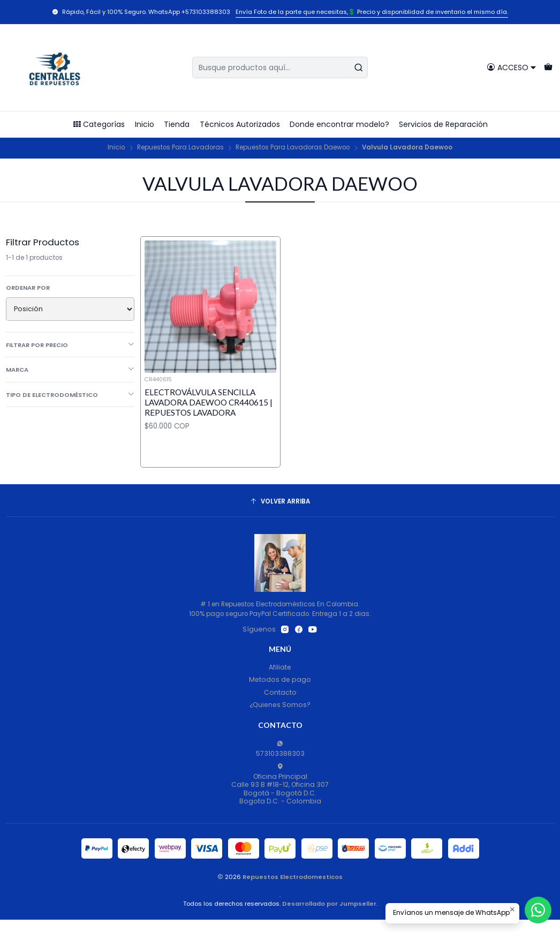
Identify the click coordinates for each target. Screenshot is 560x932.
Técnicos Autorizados (240, 124)
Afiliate (280, 667)
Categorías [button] (99, 124)
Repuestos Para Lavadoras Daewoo (293, 148)
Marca (70, 370)
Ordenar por (28, 288)
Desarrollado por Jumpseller (329, 904)
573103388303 (280, 749)
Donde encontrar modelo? (339, 124)
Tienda (177, 124)
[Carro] (548, 67)
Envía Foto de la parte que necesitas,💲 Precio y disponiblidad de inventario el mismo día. (372, 12)
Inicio (145, 124)
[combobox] (280, 67)
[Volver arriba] (280, 502)
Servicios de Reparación (443, 124)
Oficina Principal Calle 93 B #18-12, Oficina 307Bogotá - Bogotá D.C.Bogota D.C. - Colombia (280, 784)
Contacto (280, 692)
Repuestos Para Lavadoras (180, 148)
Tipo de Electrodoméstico (70, 395)
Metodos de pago (280, 679)
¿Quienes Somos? (280, 705)
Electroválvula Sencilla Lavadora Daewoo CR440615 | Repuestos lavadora (209, 403)
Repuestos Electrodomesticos (293, 877)
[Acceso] (512, 67)
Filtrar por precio (70, 345)
